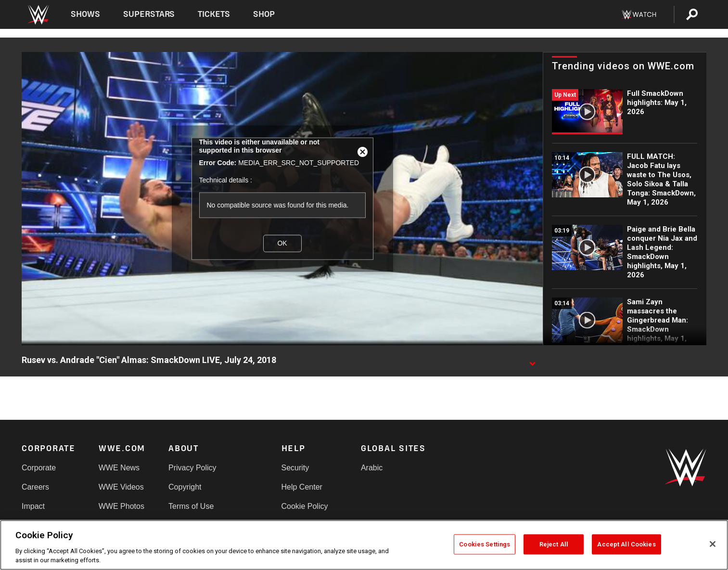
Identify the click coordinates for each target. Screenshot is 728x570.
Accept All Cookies (626, 544)
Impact (33, 506)
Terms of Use (191, 506)
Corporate (39, 468)
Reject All (554, 544)
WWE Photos (121, 506)
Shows (85, 14)
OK (282, 243)
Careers (35, 487)
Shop (264, 14)
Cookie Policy (305, 506)
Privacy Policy (192, 468)
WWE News (119, 468)
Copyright (185, 487)
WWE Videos (121, 487)
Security (295, 468)
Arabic (372, 468)
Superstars (149, 14)
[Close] (713, 544)
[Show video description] (532, 361)
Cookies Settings (485, 544)
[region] (364, 545)
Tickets (214, 14)
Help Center (302, 487)
